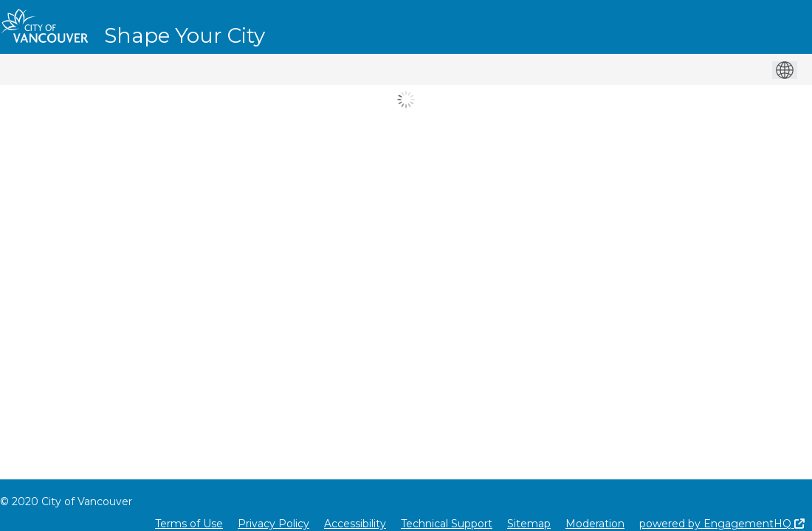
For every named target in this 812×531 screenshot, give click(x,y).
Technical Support (447, 524)
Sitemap (529, 524)
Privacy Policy (273, 524)
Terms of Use (189, 524)
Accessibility (355, 524)
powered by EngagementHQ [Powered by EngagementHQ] (722, 524)
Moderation (595, 524)
